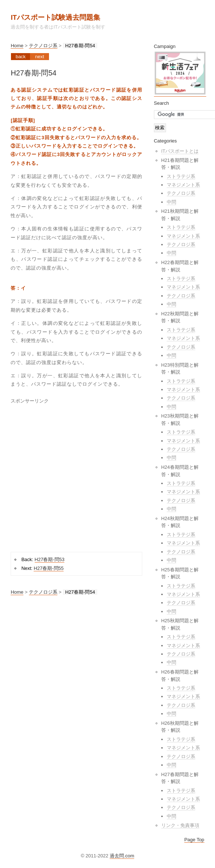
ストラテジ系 (181, 176)
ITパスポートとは (180, 151)
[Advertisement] (69, 476)
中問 (171, 202)
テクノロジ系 (43, 46)
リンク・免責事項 (180, 825)
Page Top (194, 840)
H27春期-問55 (49, 568)
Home (17, 46)
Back (21, 57)
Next (40, 57)
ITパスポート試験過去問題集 (55, 17)
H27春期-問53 (50, 559)
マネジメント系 (183, 185)
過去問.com (122, 856)
